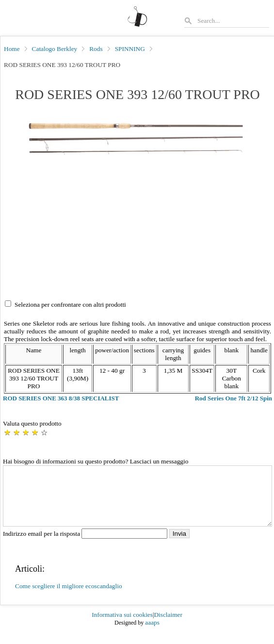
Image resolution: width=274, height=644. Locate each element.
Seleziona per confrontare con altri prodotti (70, 305)
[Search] (233, 21)
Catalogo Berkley (55, 49)
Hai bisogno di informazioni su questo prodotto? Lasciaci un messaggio (96, 461)
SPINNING (130, 49)
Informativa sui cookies (122, 626)
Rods (96, 49)
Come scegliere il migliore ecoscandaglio (69, 598)
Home (12, 49)
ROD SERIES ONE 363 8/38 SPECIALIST (61, 398)
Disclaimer (168, 626)
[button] (137, 139)
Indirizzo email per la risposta (86, 545)
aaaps (152, 634)
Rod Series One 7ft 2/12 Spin (234, 398)
